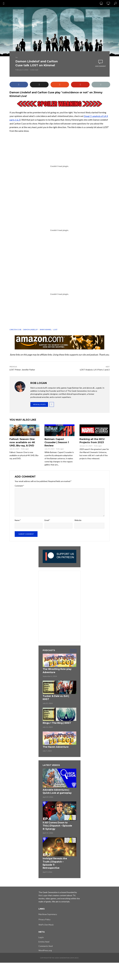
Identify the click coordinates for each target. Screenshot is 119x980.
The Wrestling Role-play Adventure (56, 670)
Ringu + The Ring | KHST (56, 721)
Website (78, 520)
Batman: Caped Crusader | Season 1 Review (56, 442)
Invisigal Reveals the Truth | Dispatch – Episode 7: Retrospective (57, 857)
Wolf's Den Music (46, 916)
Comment (19, 485)
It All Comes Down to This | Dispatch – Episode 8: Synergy (57, 822)
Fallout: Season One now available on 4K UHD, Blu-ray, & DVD (25, 442)
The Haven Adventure (55, 745)
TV (16, 57)
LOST (55, 329)
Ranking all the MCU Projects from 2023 (92, 440)
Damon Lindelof (31, 329)
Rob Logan (25, 448)
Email (47, 520)
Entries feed (44, 933)
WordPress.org (45, 942)
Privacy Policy (44, 911)
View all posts (39, 404)
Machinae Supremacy (48, 906)
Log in (41, 929)
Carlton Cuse (15, 329)
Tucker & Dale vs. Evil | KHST (55, 696)
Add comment (100, 66)
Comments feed (46, 938)
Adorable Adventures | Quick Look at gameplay (56, 789)
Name (18, 520)
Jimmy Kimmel (46, 329)
